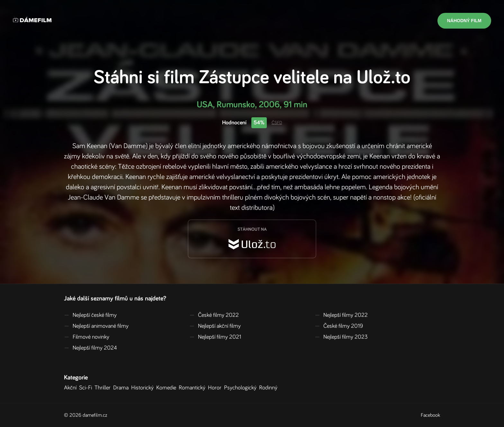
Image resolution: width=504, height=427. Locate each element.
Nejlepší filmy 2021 (215, 337)
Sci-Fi (87, 388)
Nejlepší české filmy (90, 315)
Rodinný (270, 388)
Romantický (193, 388)
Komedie (167, 388)
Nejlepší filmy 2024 (90, 348)
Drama (122, 388)
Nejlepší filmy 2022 (341, 315)
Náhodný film (464, 21)
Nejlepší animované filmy (96, 326)
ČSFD (277, 123)
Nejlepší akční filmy (215, 326)
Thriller (104, 388)
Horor (216, 388)
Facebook (430, 415)
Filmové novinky (87, 337)
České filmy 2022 (214, 315)
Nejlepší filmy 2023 (341, 337)
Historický (144, 388)
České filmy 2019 (339, 326)
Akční (72, 388)
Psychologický (242, 388)
